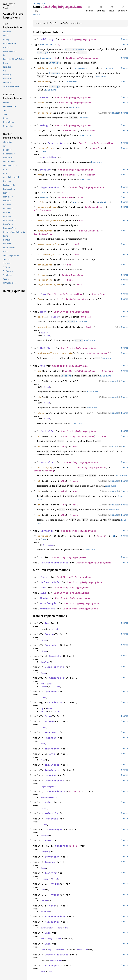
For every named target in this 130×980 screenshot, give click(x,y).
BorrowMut (51, 645)
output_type (45, 231)
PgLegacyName (66, 197)
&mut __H (86, 317)
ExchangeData (54, 965)
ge (39, 515)
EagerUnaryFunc (51, 187)
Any (47, 623)
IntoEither (52, 765)
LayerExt (51, 775)
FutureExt (51, 732)
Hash (43, 312)
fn (56, 58)
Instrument (52, 749)
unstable (115, 113)
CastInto (55, 656)
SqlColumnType (93, 207)
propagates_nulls (48, 244)
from (40, 299)
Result (91, 130)
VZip (52, 906)
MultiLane (45, 912)
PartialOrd (48, 462)
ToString (51, 873)
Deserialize (56, 143)
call (40, 202)
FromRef (50, 721)
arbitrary (44, 82)
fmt (40, 130)
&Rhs (63, 446)
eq (39, 436)
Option (66, 275)
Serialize (47, 531)
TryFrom (54, 884)
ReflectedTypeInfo (99, 353)
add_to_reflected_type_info (55, 353)
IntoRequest (53, 770)
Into (52, 754)
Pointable (51, 813)
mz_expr (37, 3)
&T (80, 791)
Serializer (49, 545)
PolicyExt (51, 819)
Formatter (69, 130)
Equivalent (57, 702)
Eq (42, 557)
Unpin (44, 598)
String (79, 197)
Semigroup (62, 846)
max (40, 381)
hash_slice (44, 327)
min (40, 397)
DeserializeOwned (57, 955)
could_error (45, 265)
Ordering (108, 371)
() (59, 44)
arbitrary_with (47, 68)
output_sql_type (48, 207)
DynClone (51, 692)
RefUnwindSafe (50, 582)
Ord (43, 366)
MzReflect (47, 348)
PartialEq (47, 431)
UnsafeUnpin (48, 603)
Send (43, 588)
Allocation (52, 922)
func (44, 3)
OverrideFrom (58, 791)
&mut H (90, 327)
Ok (114, 536)
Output (44, 197)
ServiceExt (52, 857)
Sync (43, 593)
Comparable (57, 678)
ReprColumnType (89, 231)
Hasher (55, 317)
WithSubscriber (55, 917)
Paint (48, 802)
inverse (42, 275)
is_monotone (45, 280)
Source (36, 15)
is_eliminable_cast (50, 285)
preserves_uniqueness (51, 220)
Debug (44, 125)
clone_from (44, 113)
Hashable (51, 738)
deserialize (45, 148)
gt (39, 505)
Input (44, 192)
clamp (41, 413)
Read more (101, 76)
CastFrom (45, 662)
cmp (40, 371)
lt (39, 481)
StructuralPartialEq (54, 563)
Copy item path (36, 11)
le (39, 491)
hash (40, 317)
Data (48, 933)
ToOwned (50, 862)
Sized (47, 336)
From (43, 294)
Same (48, 840)
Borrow (49, 634)
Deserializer (50, 157)
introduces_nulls (48, 254)
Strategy (46, 58)
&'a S (74, 846)
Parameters (47, 44)
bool (82, 220)
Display (46, 170)
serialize (44, 536)
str (64, 192)
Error (44, 151)
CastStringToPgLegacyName (79, 39)
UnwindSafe (48, 609)
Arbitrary (47, 39)
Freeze (45, 577)
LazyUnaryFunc (54, 781)
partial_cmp (45, 467)
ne (39, 446)
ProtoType (56, 830)
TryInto (54, 895)
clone (41, 103)
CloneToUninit (54, 667)
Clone (44, 97)
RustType (45, 836)
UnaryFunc (77, 275)
